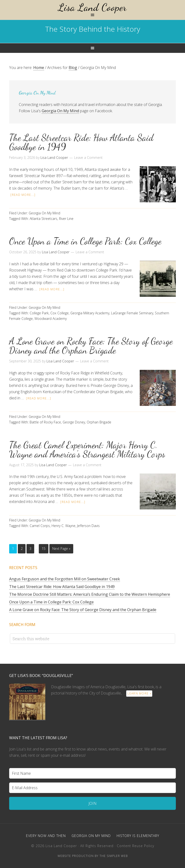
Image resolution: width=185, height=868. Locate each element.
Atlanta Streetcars (43, 219)
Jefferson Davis (88, 526)
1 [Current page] (13, 549)
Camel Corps (40, 526)
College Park (39, 313)
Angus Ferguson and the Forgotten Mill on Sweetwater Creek (65, 579)
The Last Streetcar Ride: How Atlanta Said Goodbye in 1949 (81, 142)
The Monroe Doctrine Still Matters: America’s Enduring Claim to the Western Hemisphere (90, 594)
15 (44, 549)
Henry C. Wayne (63, 526)
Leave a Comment (88, 158)
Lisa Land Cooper (92, 7)
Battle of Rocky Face (45, 422)
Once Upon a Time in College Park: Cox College (85, 241)
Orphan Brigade (99, 422)
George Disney (74, 422)
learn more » (139, 693)
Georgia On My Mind (60, 111)
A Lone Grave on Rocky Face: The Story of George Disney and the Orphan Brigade (91, 346)
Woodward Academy (51, 319)
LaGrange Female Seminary (132, 313)
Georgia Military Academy (90, 313)
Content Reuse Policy (135, 846)
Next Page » (61, 549)
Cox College (59, 313)
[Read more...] (23, 195)
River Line (66, 219)
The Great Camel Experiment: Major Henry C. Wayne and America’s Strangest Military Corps (87, 450)
